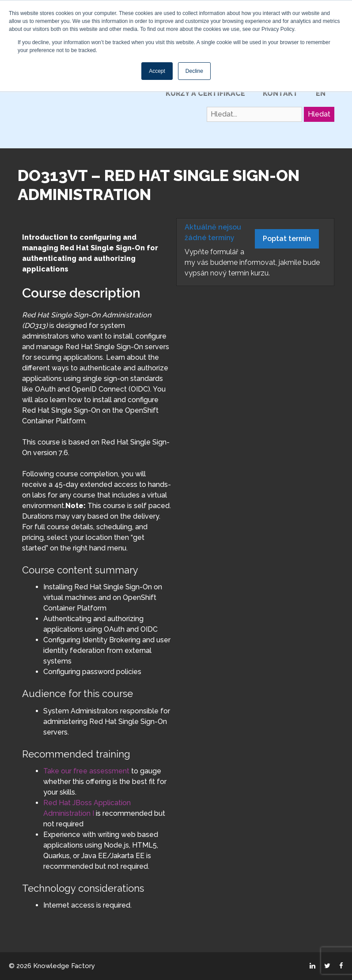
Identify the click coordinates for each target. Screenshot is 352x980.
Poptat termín (287, 239)
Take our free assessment (86, 771)
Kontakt (280, 93)
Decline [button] (194, 71)
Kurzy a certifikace (205, 93)
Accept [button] (157, 71)
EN (321, 93)
